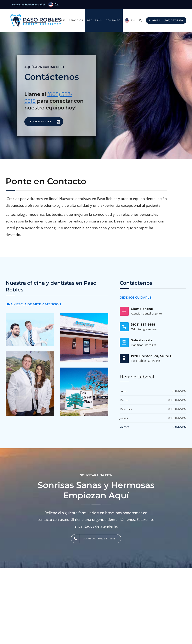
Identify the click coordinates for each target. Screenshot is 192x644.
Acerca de (57, 20)
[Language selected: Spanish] (53, 4)
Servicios (76, 20)
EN (133, 20)
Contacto (113, 20)
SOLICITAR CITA (46, 122)
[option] (53, 4)
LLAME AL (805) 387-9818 (93, 539)
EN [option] (57, 4)
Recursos (94, 20)
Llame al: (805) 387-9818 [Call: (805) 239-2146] (166, 20)
